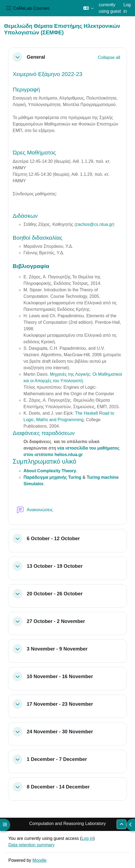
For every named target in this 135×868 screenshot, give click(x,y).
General (36, 57)
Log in (127, 8)
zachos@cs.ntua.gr (94, 224)
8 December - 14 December (58, 787)
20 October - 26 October (55, 594)
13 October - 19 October (55, 566)
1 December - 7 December (57, 759)
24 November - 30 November (60, 732)
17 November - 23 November (60, 704)
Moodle (39, 860)
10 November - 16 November (60, 676)
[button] (88, 8)
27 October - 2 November (56, 621)
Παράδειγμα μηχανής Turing (52, 477)
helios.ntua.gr (69, 455)
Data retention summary (31, 845)
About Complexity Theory (50, 471)
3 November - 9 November (57, 649)
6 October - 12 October (53, 538)
